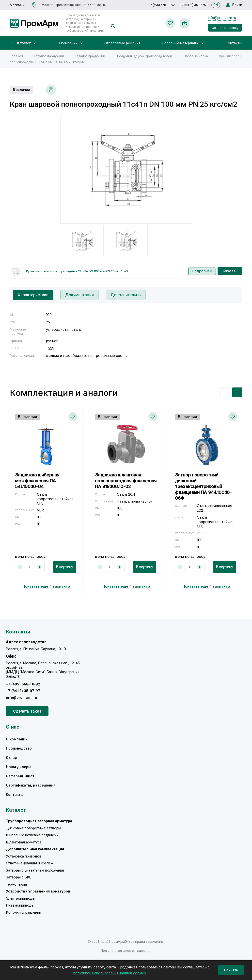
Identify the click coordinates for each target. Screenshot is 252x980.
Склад (12, 758)
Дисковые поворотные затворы (33, 828)
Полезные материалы (180, 43)
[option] (126, 169)
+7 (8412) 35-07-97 (193, 5)
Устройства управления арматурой (38, 891)
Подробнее (202, 271)
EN (216, 5)
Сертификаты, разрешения (31, 785)
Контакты (234, 43)
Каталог (24, 43)
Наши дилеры (19, 767)
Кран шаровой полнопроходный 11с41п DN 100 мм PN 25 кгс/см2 (77, 271)
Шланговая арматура (24, 842)
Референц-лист (20, 776)
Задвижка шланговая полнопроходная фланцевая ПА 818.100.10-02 (126, 481)
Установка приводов (24, 856)
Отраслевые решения (122, 43)
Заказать (230, 271)
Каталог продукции (49, 56)
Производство (19, 748)
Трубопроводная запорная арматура (39, 821)
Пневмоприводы (20, 905)
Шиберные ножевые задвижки (32, 835)
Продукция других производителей (144, 56)
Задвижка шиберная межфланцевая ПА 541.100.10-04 (37, 481)
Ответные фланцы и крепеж (30, 863)
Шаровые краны (196, 56)
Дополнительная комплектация (35, 849)
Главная (16, 56)
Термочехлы (16, 884)
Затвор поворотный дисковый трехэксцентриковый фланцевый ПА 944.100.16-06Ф (203, 486)
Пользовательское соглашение (126, 951)
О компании (68, 43)
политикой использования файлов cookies (110, 973)
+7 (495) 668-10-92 (162, 5)
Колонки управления (24, 912)
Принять (231, 970)
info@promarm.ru (222, 18)
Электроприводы (21, 898)
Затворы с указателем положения (35, 870)
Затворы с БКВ (19, 877)
